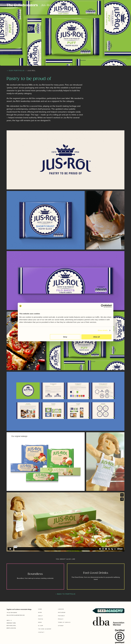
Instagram (62, 612)
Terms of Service (64, 622)
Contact (41, 632)
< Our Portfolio (16, 71)
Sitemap (61, 626)
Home (40, 609)
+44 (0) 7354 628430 (12, 613)
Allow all (97, 337)
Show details (103, 330)
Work (40, 612)
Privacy (61, 619)
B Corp (41, 626)
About (40, 616)
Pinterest (61, 616)
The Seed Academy (45, 629)
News (40, 622)
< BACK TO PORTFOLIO (66, 594)
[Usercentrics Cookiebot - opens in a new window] (102, 306)
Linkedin (61, 609)
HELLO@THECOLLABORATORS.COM (16, 615)
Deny (65, 337)
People (41, 619)
